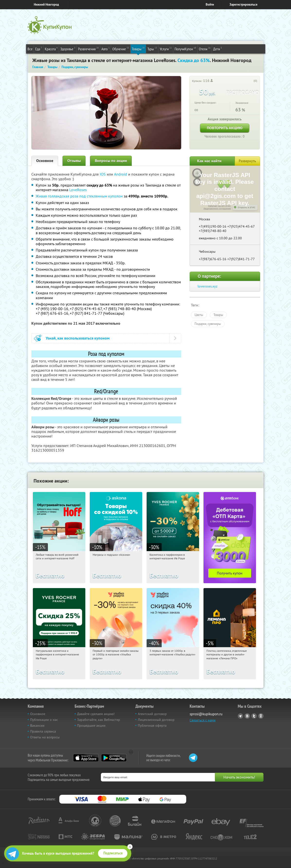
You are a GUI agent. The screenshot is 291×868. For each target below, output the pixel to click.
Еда (39, 49)
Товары (138, 49)
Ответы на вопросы (45, 737)
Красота (51, 49)
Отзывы (74, 161)
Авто (106, 49)
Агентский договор (152, 714)
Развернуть (247, 161)
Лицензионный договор (156, 720)
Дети (218, 49)
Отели (205, 49)
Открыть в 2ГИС (247, 207)
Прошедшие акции (91, 725)
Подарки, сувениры (208, 324)
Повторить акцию (225, 128)
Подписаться (113, 853)
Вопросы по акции (111, 161)
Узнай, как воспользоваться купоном (78, 338)
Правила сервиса (43, 731)
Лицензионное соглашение (217, 209)
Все (30, 49)
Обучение (121, 49)
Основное (45, 161)
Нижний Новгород (46, 4)
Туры (152, 49)
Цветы (199, 315)
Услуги (166, 49)
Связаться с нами (203, 720)
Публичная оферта (152, 725)
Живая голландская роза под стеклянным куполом (79, 196)
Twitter (254, 716)
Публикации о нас (44, 720)
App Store (86, 758)
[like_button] (250, 81)
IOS (103, 174)
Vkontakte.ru (247, 716)
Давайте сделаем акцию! (96, 714)
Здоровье (68, 49)
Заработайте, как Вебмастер (99, 720)
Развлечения (88, 49)
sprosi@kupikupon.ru (206, 714)
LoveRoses (78, 190)
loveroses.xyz (207, 286)
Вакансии (37, 725)
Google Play (114, 758)
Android (121, 174)
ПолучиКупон (185, 49)
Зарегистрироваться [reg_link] (243, 4)
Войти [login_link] (210, 4)
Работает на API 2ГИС (219, 206)
